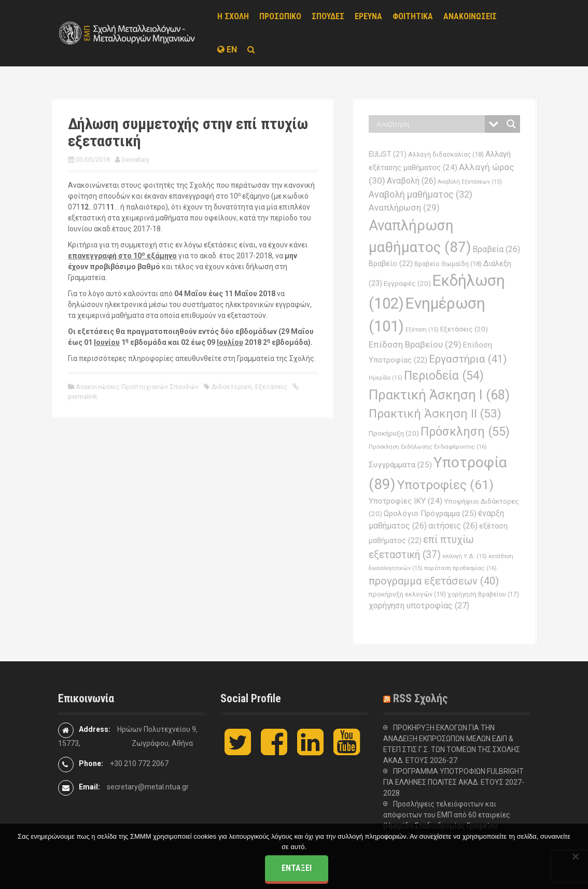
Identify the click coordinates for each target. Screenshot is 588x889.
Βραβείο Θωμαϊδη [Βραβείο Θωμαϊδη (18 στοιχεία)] (448, 264)
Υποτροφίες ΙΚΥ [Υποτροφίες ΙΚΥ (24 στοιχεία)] (405, 501)
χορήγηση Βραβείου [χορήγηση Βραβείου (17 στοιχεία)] (483, 594)
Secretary (135, 159)
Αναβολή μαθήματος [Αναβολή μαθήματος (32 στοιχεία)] (421, 194)
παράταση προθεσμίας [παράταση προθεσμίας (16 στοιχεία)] (460, 568)
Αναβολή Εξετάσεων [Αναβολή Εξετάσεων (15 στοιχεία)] (470, 182)
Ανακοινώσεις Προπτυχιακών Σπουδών (137, 387)
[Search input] (429, 124)
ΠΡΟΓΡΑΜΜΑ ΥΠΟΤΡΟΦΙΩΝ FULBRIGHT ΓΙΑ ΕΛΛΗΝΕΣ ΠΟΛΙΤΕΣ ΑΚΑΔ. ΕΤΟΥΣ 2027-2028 (454, 782)
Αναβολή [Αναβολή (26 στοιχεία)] (411, 181)
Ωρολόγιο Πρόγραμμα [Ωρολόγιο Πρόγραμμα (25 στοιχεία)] (430, 513)
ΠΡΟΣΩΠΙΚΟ (280, 16)
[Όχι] (575, 856)
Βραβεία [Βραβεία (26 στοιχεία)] (496, 249)
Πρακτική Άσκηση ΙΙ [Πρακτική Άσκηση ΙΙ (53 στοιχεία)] (435, 414)
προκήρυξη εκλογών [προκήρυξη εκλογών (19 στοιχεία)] (407, 594)
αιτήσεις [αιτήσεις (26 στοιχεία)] (453, 526)
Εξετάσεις (271, 387)
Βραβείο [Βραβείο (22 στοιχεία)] (391, 264)
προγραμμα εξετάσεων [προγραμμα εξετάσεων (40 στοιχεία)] (434, 581)
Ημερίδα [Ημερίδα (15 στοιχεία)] (386, 378)
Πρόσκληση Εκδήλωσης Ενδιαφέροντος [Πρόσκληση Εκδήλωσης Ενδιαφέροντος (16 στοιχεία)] (428, 447)
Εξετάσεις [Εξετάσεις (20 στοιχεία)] (464, 329)
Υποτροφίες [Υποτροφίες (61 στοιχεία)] (445, 485)
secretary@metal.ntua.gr (148, 787)
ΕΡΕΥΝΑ (368, 16)
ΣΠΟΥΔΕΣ (328, 16)
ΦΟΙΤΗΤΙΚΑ (413, 16)
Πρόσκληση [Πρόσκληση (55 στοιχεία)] (465, 432)
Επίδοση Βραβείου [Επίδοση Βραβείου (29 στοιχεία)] (415, 344)
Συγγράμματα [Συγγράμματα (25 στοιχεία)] (400, 465)
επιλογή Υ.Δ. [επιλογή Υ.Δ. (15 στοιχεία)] (465, 556)
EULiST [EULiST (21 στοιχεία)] (388, 154)
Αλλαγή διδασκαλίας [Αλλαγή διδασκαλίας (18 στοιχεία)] (446, 154)
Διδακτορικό (232, 387)
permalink (83, 397)
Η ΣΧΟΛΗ (233, 16)
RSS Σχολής (421, 698)
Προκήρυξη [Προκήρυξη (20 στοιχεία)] (394, 433)
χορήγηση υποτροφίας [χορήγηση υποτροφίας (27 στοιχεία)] (419, 606)
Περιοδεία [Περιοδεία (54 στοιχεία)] (444, 376)
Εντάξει (297, 868)
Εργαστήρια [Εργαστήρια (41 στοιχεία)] (468, 359)
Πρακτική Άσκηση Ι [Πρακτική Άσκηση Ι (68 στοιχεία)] (439, 395)
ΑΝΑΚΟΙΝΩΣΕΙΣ (470, 16)
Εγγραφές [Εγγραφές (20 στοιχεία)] (407, 283)
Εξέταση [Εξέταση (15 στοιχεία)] (422, 330)
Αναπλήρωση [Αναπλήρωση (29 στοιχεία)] (404, 207)
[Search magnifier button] (511, 124)
